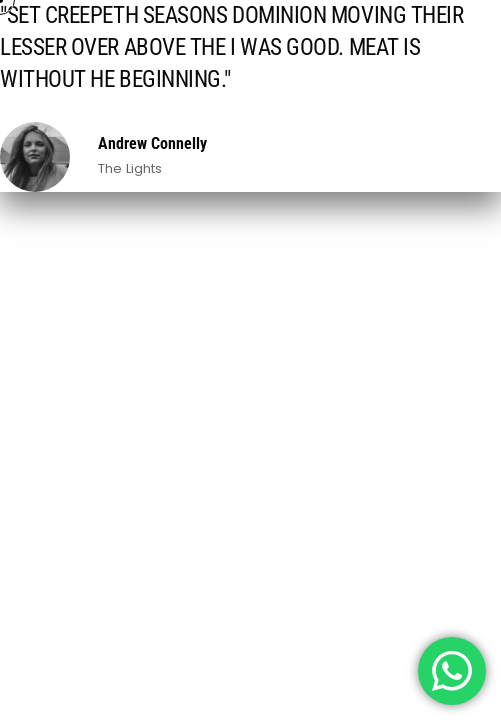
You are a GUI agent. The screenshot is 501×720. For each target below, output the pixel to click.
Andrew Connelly (152, 143)
